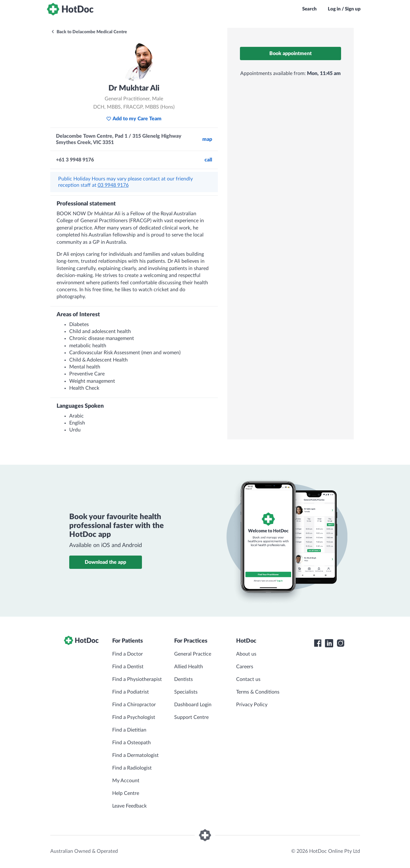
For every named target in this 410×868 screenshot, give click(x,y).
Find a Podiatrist (131, 692)
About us (246, 654)
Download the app (105, 562)
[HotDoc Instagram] (340, 643)
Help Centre (126, 793)
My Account (126, 781)
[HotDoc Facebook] (318, 643)
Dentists (184, 679)
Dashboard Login (193, 705)
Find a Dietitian (129, 730)
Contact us (248, 679)
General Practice (193, 654)
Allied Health (189, 667)
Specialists (186, 692)
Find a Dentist (128, 667)
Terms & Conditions (258, 692)
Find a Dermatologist (135, 755)
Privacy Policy (252, 705)
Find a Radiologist (132, 768)
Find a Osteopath (132, 743)
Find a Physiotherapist (137, 679)
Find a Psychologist (134, 717)
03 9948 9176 (113, 185)
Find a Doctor (128, 654)
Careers (245, 667)
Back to (89, 32)
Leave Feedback (129, 806)
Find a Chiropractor (134, 705)
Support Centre (191, 717)
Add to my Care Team (134, 119)
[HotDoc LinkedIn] (329, 643)
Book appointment (291, 53)
